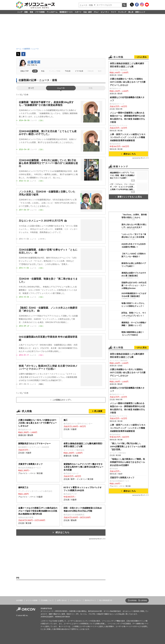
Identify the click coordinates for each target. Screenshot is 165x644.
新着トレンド (140, 12)
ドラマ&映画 (40, 12)
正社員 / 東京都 (38, 515)
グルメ (96, 12)
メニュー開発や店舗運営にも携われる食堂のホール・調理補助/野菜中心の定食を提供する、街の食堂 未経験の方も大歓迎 (127, 117)
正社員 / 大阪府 (84, 425)
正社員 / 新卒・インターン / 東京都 (84, 471)
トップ (20, 12)
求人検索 (98, 411)
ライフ (113, 12)
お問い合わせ (62, 600)
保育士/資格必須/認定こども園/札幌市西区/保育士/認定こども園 (127, 65)
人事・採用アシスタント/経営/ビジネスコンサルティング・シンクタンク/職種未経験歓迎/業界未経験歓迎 (128, 137)
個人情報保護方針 (106, 600)
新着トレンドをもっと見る (129, 197)
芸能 (26, 12)
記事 (35, 71)
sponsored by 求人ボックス (97, 539)
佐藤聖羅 (34, 62)
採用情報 (133, 601)
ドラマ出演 (79, 71)
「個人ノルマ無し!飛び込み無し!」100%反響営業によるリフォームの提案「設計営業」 (128, 446)
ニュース (61, 88)
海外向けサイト (90, 600)
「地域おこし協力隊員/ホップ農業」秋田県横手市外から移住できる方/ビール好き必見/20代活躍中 (127, 462)
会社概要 (19, 600)
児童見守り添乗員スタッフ (122, 478)
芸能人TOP (25, 71)
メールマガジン (76, 600)
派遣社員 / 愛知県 (38, 427)
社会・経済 (88, 12)
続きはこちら (62, 532)
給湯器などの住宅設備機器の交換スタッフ (127, 99)
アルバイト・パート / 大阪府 (38, 492)
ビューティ (105, 12)
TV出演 (68, 71)
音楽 (31, 12)
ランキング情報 (55, 71)
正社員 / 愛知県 (84, 514)
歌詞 (100, 71)
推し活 (131, 12)
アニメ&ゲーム (52, 12)
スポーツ (78, 12)
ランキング (122, 12)
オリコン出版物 (32, 600)
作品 (43, 71)
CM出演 (91, 71)
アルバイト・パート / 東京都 (38, 469)
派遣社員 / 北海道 (84, 449)
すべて (31, 88)
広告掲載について (47, 600)
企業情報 (144, 601)
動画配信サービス (66, 12)
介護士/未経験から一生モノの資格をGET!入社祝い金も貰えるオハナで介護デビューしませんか (128, 82)
